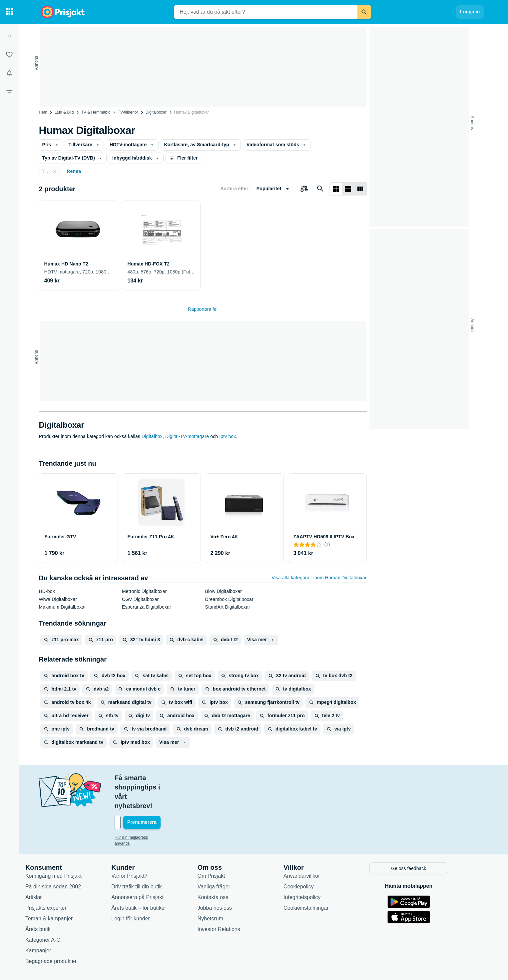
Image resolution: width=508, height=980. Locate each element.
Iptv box (228, 436)
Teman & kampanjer (67, 890)
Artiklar (51, 868)
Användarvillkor (319, 847)
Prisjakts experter (64, 879)
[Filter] (9, 92)
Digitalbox (152, 436)
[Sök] (364, 12)
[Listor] (9, 55)
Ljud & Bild (64, 112)
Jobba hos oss (232, 879)
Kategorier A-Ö (61, 911)
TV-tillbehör (128, 112)
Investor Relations (236, 900)
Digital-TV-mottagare (187, 436)
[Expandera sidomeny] (9, 36)
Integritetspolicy (320, 868)
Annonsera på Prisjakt (155, 868)
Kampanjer (56, 922)
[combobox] (266, 12)
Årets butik (56, 900)
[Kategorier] (9, 12)
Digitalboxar (156, 112)
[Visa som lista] (348, 189)
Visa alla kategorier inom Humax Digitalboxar (319, 578)
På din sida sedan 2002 (71, 858)
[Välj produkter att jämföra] (304, 189)
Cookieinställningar (324, 879)
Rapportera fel (203, 309)
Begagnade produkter (69, 932)
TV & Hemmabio (96, 112)
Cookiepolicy (316, 858)
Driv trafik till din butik (154, 858)
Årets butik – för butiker (156, 879)
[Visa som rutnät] (336, 189)
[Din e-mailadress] (176, 794)
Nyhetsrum (228, 890)
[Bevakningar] (9, 73)
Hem (43, 112)
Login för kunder (148, 890)
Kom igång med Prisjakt (71, 847)
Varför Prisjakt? (147, 847)
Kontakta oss (230, 868)
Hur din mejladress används (157, 809)
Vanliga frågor (231, 858)
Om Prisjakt (229, 847)
